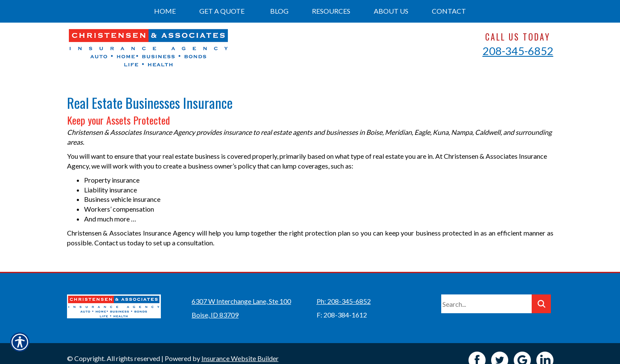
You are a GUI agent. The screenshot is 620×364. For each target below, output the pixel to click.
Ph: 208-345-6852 (344, 288)
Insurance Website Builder (240, 345)
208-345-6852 (518, 51)
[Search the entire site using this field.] (486, 291)
